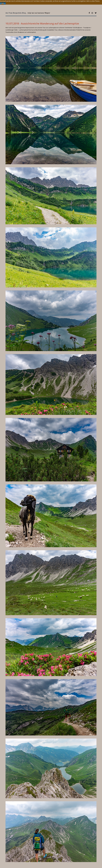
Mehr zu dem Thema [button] (93, 1)
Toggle (4, 4)
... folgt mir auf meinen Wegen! (28, 13)
